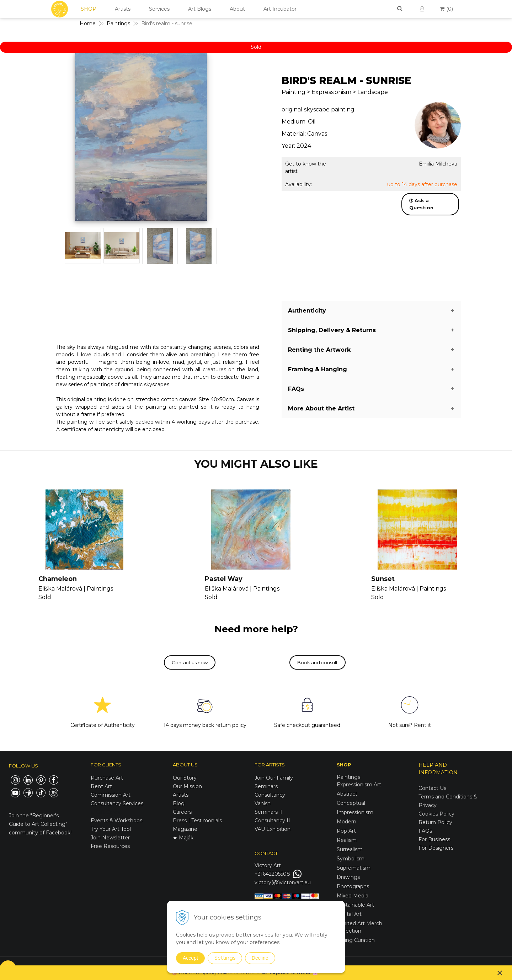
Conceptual (351, 803)
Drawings (348, 877)
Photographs (353, 886)
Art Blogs (200, 9)
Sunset (383, 579)
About (237, 9)
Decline (260, 958)
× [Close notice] (500, 973)
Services (159, 9)
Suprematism (354, 868)
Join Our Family (274, 778)
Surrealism (350, 849)
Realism (347, 840)
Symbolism (351, 859)
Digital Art (349, 914)
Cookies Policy (436, 814)
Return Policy (435, 822)
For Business (435, 839)
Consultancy (270, 795)
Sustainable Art (355, 905)
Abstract (347, 794)
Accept (190, 958)
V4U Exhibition (273, 829)
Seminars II (269, 812)
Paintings (348, 777)
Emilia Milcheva (438, 164)
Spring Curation (356, 940)
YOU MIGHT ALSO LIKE (256, 464)
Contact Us (432, 788)
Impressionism (355, 812)
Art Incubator (280, 9)
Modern (346, 822)
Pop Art (346, 831)
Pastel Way (224, 579)
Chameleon (58, 579)
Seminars (266, 786)
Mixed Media (353, 896)
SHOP (89, 9)
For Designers (436, 848)
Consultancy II (272, 821)
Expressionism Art (359, 785)
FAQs (425, 831)
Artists (123, 9)
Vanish (263, 803)
